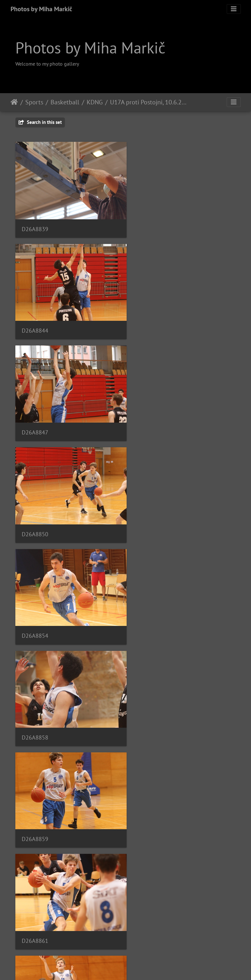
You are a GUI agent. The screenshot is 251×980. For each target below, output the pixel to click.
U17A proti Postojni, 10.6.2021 (149, 102)
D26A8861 (150, 518)
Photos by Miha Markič (41, 9)
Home (14, 102)
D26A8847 (35, 323)
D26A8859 (35, 518)
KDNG (95, 102)
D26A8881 (35, 909)
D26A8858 (150, 421)
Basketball (65, 102)
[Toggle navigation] (234, 9)
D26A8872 (150, 713)
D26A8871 (35, 714)
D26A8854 (35, 421)
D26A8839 (35, 225)
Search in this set (40, 122)
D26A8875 (35, 811)
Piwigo (139, 967)
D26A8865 (35, 616)
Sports (34, 102)
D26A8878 (150, 812)
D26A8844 (150, 225)
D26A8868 (150, 616)
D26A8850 (150, 323)
